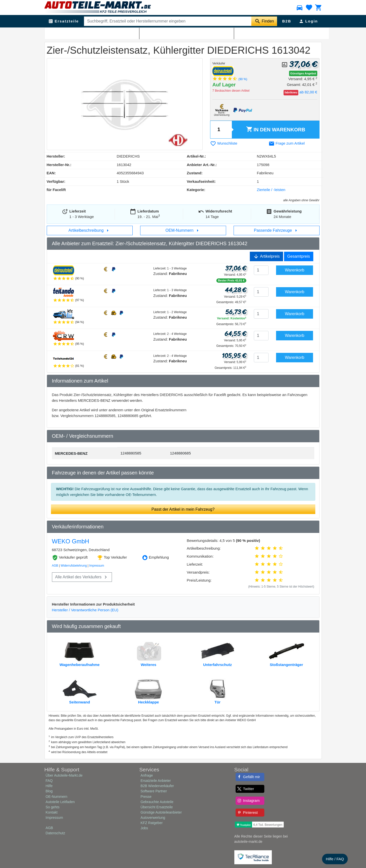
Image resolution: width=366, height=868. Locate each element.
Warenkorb (276, 130)
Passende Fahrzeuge (276, 230)
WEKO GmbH (71, 541)
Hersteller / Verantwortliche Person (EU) (85, 610)
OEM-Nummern (183, 230)
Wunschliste (224, 143)
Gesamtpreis (299, 256)
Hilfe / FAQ (335, 859)
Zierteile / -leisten (94, 33)
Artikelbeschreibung (90, 230)
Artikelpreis (266, 256)
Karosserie (71, 33)
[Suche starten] (264, 21)
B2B (287, 21)
